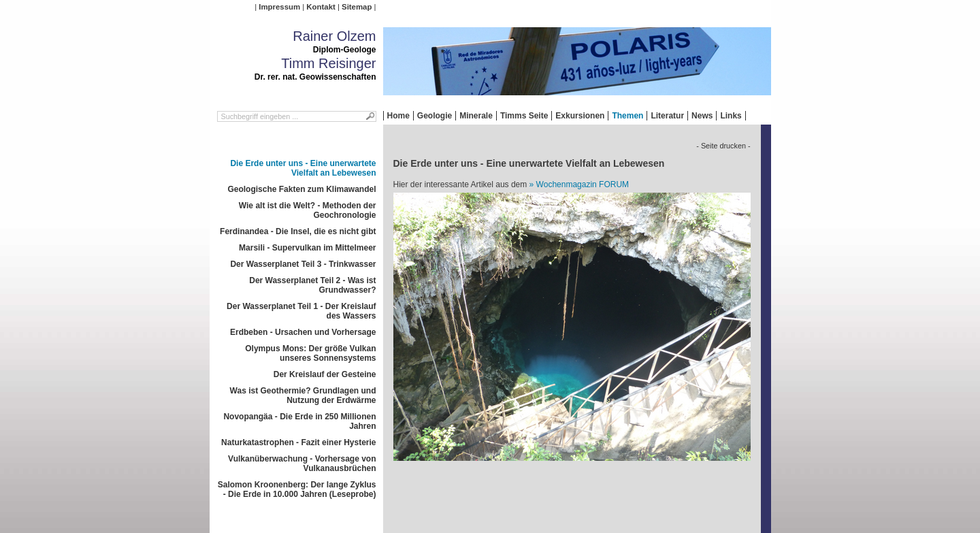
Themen (627, 116)
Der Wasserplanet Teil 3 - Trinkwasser (303, 264)
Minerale (476, 116)
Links (731, 116)
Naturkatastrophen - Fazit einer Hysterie (298, 442)
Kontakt (321, 7)
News (702, 116)
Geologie (435, 116)
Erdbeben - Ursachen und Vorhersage (303, 332)
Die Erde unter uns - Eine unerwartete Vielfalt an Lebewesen (303, 168)
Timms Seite (524, 116)
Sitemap (357, 7)
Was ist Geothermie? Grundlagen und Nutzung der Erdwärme (303, 395)
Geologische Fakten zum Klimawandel (301, 189)
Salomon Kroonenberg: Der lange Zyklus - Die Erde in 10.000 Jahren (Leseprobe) (297, 489)
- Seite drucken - (723, 146)
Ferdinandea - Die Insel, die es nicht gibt (298, 231)
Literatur (667, 116)
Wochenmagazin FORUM (583, 184)
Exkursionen (580, 116)
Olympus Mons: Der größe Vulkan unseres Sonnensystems (310, 353)
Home (398, 116)
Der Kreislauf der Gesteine (325, 374)
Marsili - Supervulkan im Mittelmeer (307, 248)
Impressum (279, 7)
